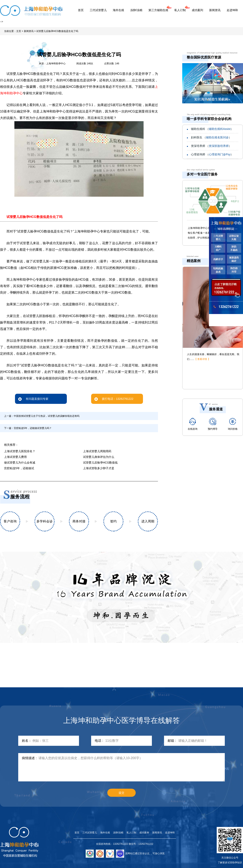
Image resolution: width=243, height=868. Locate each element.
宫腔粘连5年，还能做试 (19, 468)
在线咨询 (193, 424)
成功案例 (144, 833)
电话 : (99, 741)
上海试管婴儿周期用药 (97, 451)
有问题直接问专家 (33, 399)
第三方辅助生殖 (158, 10)
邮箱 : (172, 741)
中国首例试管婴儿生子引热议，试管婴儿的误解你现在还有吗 (47, 416)
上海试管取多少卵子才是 (99, 468)
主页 (19, 31)
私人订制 (180, 10)
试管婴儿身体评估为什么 (99, 457)
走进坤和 (232, 10)
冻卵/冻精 (136, 10)
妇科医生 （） (211, 137)
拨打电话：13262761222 (114, 399)
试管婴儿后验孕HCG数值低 (100, 463)
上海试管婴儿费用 (15, 457)
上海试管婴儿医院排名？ (20, 451)
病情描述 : (29, 758)
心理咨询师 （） (212, 154)
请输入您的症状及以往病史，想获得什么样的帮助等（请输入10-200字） (132, 767)
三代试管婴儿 (98, 10)
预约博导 (213, 424)
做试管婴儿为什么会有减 (20, 463)
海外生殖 (118, 10)
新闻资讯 (215, 10)
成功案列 (197, 10)
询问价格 (233, 424)
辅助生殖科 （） (212, 129)
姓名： (27, 741)
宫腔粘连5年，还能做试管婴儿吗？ (33, 428)
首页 (81, 10)
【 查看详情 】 (202, 359)
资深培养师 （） (211, 146)
